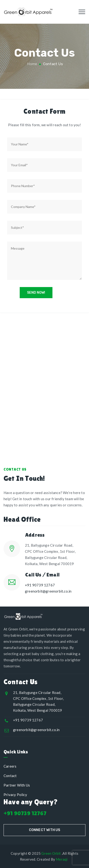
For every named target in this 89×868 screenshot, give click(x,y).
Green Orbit (51, 853)
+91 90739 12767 (40, 585)
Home (32, 64)
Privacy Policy (15, 795)
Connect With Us (45, 830)
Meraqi (62, 859)
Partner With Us (17, 785)
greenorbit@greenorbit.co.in (48, 591)
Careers (10, 766)
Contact (10, 776)
